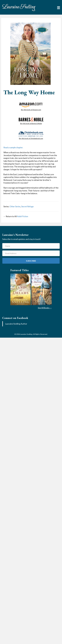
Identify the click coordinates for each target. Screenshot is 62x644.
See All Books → (45, 308)
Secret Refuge (27, 206)
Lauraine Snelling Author (16, 324)
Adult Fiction (23, 216)
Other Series (15, 206)
